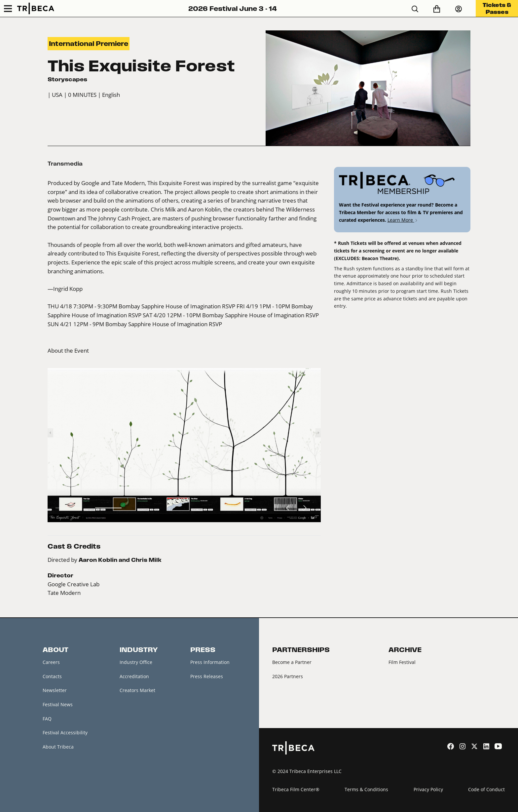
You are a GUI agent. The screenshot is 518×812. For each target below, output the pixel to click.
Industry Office (136, 662)
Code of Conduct (486, 789)
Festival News (58, 704)
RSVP (229, 306)
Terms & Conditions (366, 789)
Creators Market (137, 690)
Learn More (403, 220)
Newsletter (55, 690)
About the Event (68, 351)
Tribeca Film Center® (296, 789)
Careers (51, 662)
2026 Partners (288, 676)
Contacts (52, 676)
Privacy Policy (428, 789)
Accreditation (134, 676)
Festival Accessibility (65, 733)
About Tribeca (58, 747)
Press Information (210, 662)
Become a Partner (292, 662)
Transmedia (65, 164)
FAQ (47, 719)
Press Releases (207, 676)
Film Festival (402, 662)
